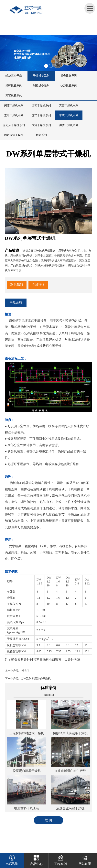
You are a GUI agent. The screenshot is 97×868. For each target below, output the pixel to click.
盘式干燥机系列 (41, 115)
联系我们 (17, 285)
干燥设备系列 (41, 76)
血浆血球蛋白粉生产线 (70, 771)
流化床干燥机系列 (14, 125)
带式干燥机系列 (69, 115)
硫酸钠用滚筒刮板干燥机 (70, 733)
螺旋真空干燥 (14, 76)
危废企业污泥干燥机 (70, 808)
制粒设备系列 (41, 86)
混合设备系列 (69, 76)
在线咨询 (38, 285)
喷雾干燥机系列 (41, 105)
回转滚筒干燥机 (14, 135)
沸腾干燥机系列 (69, 125)
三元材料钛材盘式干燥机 (27, 733)
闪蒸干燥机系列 (14, 105)
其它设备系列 (14, 95)
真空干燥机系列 (69, 105)
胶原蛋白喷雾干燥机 (27, 771)
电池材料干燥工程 (27, 808)
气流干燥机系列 (41, 125)
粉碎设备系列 (14, 86)
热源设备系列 (69, 86)
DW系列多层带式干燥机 (36, 679)
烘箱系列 (41, 135)
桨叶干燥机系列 (14, 115)
